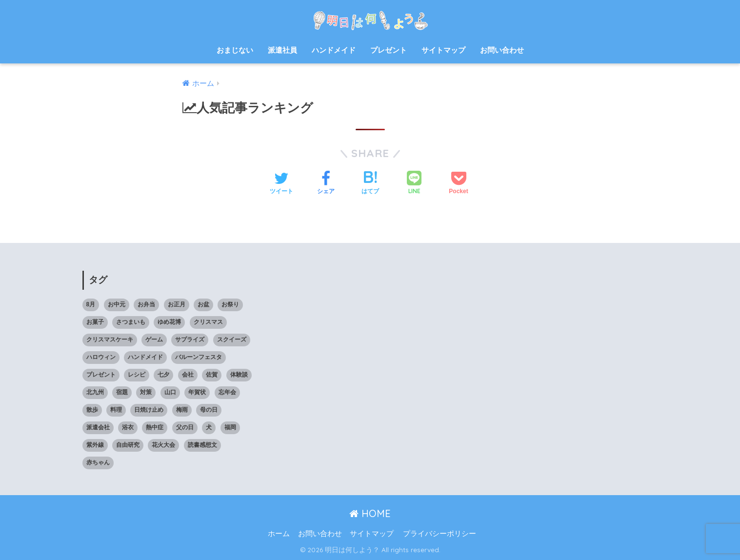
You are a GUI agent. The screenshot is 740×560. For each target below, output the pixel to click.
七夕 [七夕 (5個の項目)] (163, 375)
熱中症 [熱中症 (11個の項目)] (155, 427)
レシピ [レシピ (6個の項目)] (137, 375)
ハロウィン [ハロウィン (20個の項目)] (101, 357)
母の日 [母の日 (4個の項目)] (209, 410)
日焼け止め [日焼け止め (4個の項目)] (149, 410)
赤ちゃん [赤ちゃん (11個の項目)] (98, 462)
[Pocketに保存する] (458, 184)
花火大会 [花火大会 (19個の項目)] (163, 445)
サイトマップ (443, 50)
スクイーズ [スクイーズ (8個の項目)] (232, 340)
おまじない (235, 50)
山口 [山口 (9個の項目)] (170, 392)
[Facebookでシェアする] (326, 184)
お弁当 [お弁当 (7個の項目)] (146, 304)
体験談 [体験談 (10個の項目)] (239, 375)
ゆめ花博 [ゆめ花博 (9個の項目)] (169, 322)
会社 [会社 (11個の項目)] (188, 375)
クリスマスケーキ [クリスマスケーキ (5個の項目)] (110, 340)
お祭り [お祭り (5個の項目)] (230, 304)
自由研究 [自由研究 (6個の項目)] (128, 445)
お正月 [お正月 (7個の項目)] (177, 304)
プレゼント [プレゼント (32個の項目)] (101, 375)
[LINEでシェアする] (414, 184)
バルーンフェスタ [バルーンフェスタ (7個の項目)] (199, 357)
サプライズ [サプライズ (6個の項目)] (190, 340)
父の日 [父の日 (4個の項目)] (185, 427)
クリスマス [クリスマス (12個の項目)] (208, 322)
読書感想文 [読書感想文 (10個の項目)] (202, 445)
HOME (370, 513)
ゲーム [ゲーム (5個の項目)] (154, 340)
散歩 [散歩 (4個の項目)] (92, 410)
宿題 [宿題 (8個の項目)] (122, 392)
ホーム (279, 534)
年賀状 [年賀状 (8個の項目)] (197, 392)
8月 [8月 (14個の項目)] (91, 304)
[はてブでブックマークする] (370, 184)
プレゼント (389, 50)
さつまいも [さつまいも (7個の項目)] (131, 322)
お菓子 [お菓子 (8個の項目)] (95, 322)
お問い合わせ (502, 50)
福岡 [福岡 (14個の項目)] (230, 427)
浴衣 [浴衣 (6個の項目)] (128, 427)
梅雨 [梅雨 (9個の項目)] (182, 410)
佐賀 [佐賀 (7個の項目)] (212, 375)
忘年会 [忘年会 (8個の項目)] (227, 392)
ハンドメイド (334, 50)
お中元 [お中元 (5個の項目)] (117, 304)
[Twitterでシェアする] (281, 184)
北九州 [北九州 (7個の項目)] (95, 392)
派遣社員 (282, 50)
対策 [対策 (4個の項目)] (146, 392)
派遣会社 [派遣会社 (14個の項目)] (98, 427)
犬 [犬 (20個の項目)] (209, 427)
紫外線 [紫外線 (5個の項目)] (95, 445)
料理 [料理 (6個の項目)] (116, 410)
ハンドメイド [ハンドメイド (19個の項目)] (145, 357)
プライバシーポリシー (440, 534)
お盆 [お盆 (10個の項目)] (203, 304)
